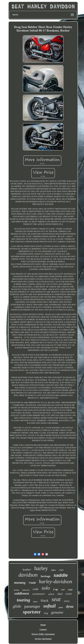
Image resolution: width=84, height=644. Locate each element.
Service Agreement (43, 639)
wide (36, 589)
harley (41, 568)
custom (16, 590)
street (67, 601)
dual (60, 594)
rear (63, 590)
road (32, 583)
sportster (32, 612)
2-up (55, 589)
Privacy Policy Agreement (43, 634)
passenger (32, 606)
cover (69, 594)
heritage (45, 576)
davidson (28, 575)
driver (35, 602)
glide (17, 606)
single (70, 590)
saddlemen (22, 593)
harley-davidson (55, 581)
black (45, 600)
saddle (61, 575)
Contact (43, 629)
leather (27, 570)
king (46, 613)
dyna (70, 606)
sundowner (39, 594)
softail (49, 606)
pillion (51, 594)
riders (53, 570)
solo (46, 588)
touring (23, 600)
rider (61, 570)
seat (56, 599)
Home (43, 625)
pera (61, 607)
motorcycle (26, 590)
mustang (20, 583)
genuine (57, 612)
